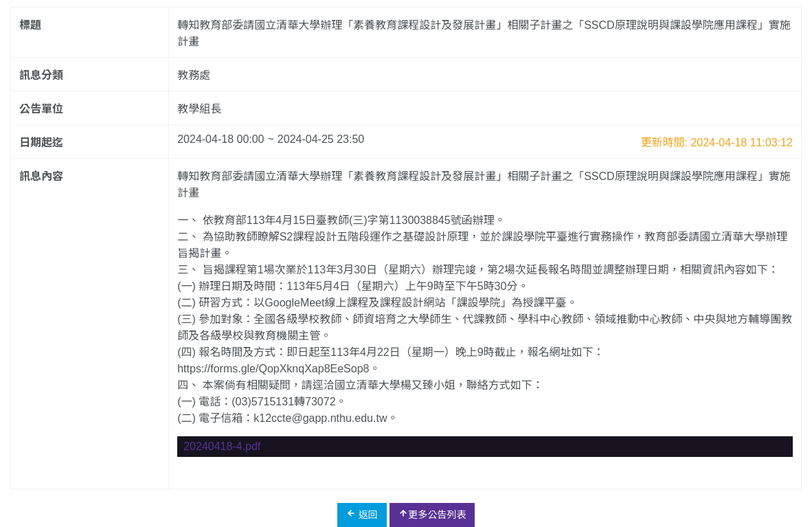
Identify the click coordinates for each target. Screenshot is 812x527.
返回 (362, 514)
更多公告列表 (432, 514)
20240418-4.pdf (222, 446)
